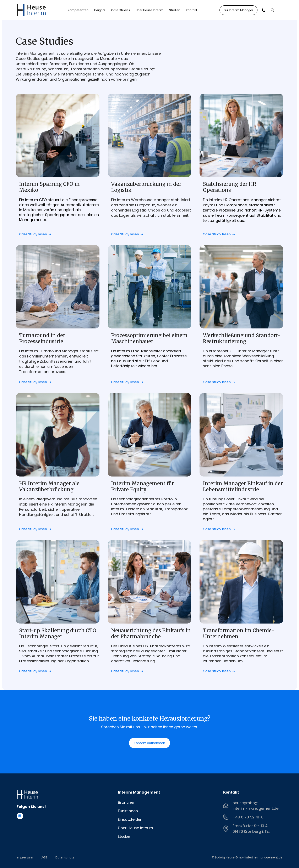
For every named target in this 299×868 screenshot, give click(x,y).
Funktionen (128, 811)
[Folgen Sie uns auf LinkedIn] (20, 816)
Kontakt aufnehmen (149, 743)
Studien (124, 837)
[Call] (263, 10)
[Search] (272, 10)
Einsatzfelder (130, 819)
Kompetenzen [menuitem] (78, 10)
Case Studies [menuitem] (121, 10)
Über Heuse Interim (135, 828)
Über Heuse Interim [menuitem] (150, 10)
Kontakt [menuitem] (192, 10)
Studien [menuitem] (175, 10)
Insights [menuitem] (100, 10)
